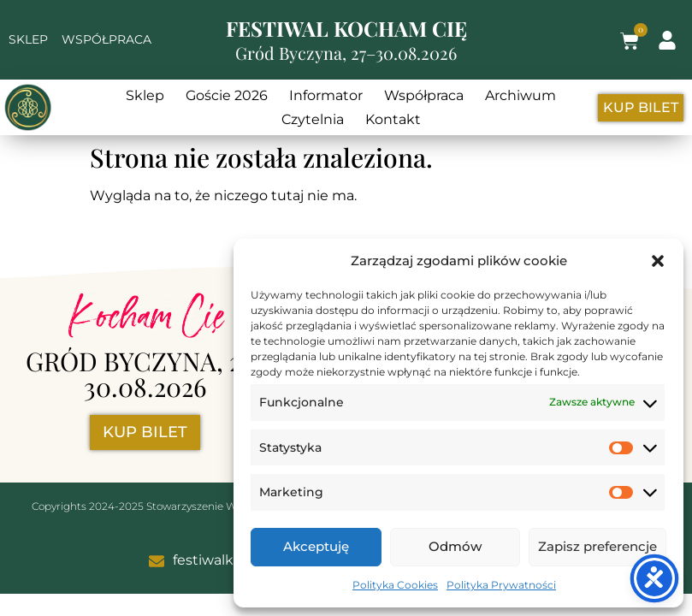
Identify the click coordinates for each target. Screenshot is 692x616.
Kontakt (393, 119)
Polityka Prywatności (501, 585)
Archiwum (520, 95)
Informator (326, 95)
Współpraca (424, 95)
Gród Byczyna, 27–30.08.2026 (346, 53)
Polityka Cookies (395, 585)
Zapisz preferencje (597, 546)
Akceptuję (316, 546)
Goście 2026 (227, 95)
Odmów (455, 546)
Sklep (145, 95)
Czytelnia (313, 119)
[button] (658, 261)
